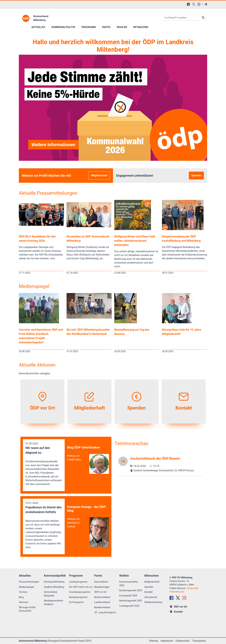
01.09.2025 (44, 464)
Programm (89, 27)
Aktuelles (38, 27)
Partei (106, 27)
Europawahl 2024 (128, 596)
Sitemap (154, 641)
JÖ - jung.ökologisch (105, 612)
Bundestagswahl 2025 (131, 590)
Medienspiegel (34, 286)
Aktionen (24, 602)
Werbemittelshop (153, 602)
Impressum (167, 641)
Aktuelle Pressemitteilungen (48, 193)
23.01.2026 (44, 525)
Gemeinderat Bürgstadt (51, 594)
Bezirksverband (102, 597)
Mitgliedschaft (99, 175)
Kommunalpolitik (63, 27)
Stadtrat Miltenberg (54, 587)
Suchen (203, 18)
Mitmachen (141, 27)
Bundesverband (102, 607)
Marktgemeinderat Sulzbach (54, 602)
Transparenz (199, 641)
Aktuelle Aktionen (37, 365)
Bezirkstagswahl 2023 (131, 601)
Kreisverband (101, 582)
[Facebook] (188, 4)
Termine (23, 592)
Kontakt (148, 592)
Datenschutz (183, 641)
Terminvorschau (132, 443)
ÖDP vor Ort (100, 592)
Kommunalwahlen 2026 (129, 584)
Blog (21, 597)
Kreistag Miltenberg (54, 582)
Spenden (196, 175)
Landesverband (102, 602)
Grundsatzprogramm (80, 592)
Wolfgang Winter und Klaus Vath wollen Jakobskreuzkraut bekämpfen (135, 241)
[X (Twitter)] (194, 4)
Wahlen (122, 27)
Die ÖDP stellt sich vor (81, 587)
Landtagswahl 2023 (129, 606)
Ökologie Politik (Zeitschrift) (27, 609)
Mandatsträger (102, 587)
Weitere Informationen (53, 145)
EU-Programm (76, 602)
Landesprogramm (78, 582)
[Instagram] (199, 4)
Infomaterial (151, 597)
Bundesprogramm (78, 597)
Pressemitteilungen (29, 582)
